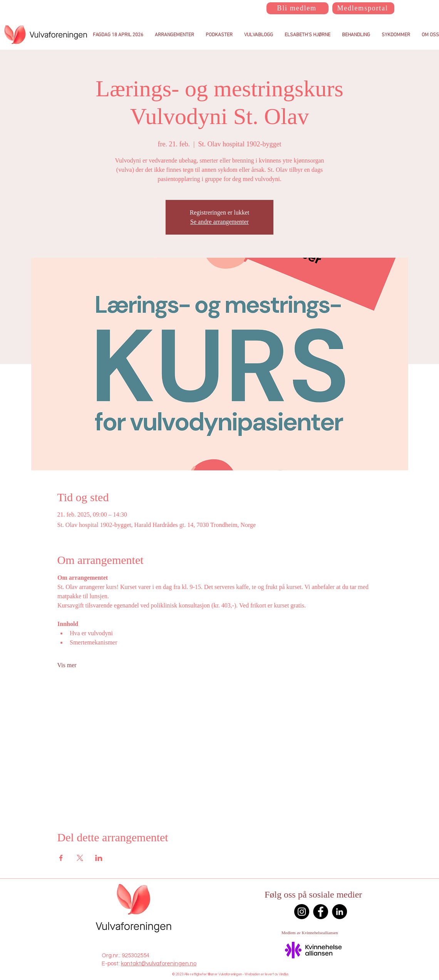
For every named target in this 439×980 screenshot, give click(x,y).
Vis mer (67, 665)
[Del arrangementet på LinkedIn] (99, 858)
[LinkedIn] (339, 912)
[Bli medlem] (297, 8)
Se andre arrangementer (219, 222)
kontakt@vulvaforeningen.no (159, 964)
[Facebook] (321, 912)
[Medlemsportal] (363, 8)
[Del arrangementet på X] (80, 858)
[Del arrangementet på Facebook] (61, 858)
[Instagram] (302, 912)
